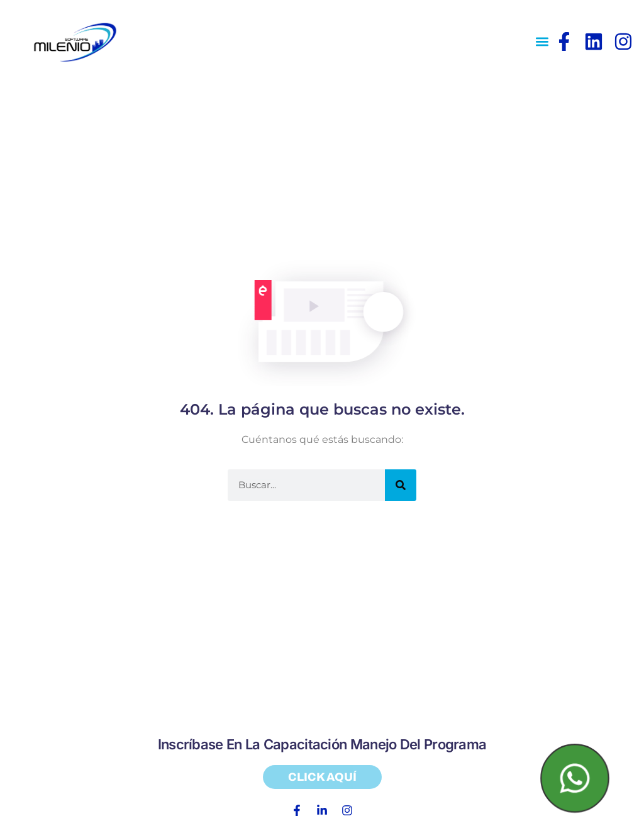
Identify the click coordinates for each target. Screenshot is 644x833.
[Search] (401, 485)
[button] (542, 42)
